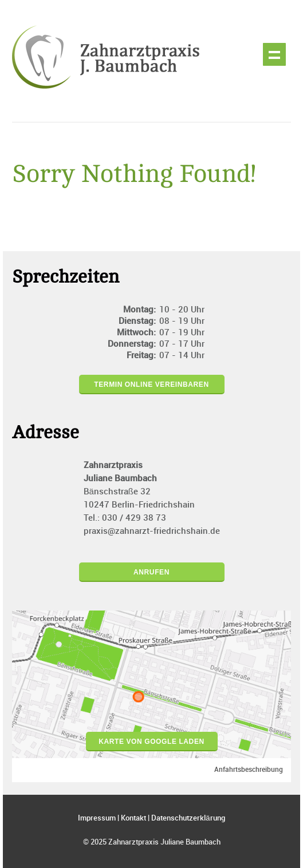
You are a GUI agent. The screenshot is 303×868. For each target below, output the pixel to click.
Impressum (97, 818)
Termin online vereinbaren (151, 385)
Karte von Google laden (151, 742)
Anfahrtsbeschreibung (249, 770)
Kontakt (133, 818)
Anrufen (151, 572)
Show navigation (274, 54)
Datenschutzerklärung (188, 818)
